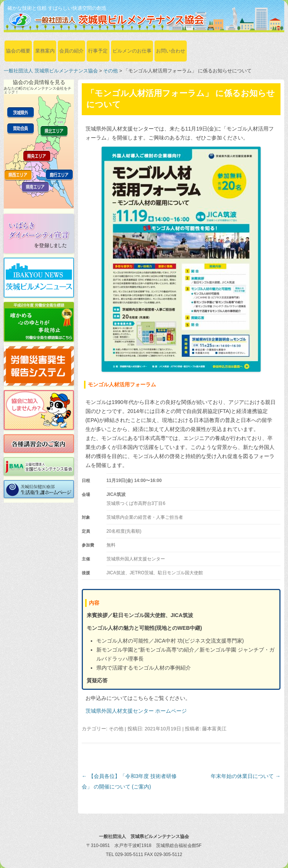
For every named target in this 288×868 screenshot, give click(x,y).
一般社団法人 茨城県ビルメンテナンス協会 (51, 71)
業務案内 (45, 51)
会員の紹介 (71, 51)
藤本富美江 (214, 729)
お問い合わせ (171, 51)
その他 (110, 71)
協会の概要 (18, 51)
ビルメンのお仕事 (132, 51)
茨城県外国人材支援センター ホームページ (136, 711)
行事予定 (98, 51)
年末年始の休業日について (246, 776)
